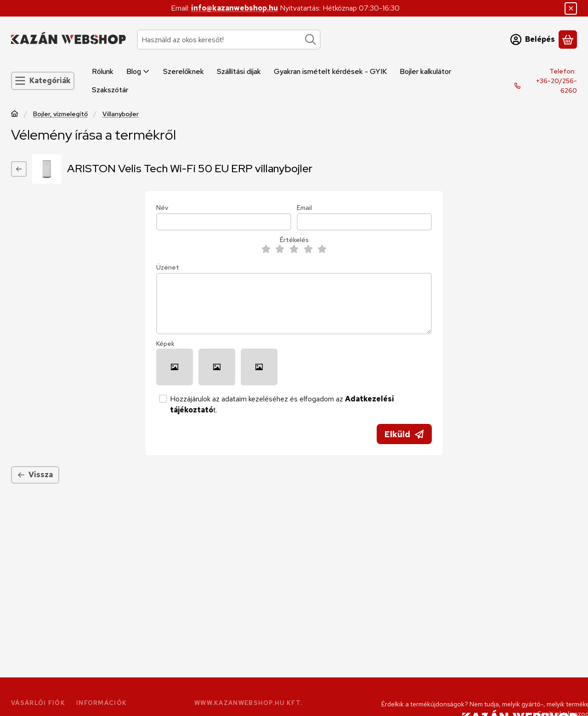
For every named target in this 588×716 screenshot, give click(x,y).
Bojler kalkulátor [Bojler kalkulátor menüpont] (425, 71)
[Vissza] (19, 169)
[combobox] (229, 39)
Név (162, 208)
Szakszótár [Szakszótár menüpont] (110, 90)
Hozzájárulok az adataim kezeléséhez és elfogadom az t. (282, 404)
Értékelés (294, 240)
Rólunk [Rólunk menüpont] (103, 71)
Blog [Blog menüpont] (138, 71)
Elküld (404, 434)
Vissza (35, 475)
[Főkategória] (15, 115)
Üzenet (168, 268)
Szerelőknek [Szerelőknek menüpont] (184, 71)
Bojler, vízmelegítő (60, 114)
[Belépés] (533, 39)
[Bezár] (571, 8)
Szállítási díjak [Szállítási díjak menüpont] (239, 71)
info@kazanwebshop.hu (235, 8)
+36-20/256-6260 (557, 86)
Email (304, 208)
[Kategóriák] (43, 81)
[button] (175, 367)
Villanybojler (121, 114)
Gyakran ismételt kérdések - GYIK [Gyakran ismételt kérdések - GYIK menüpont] (330, 71)
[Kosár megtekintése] (568, 39)
